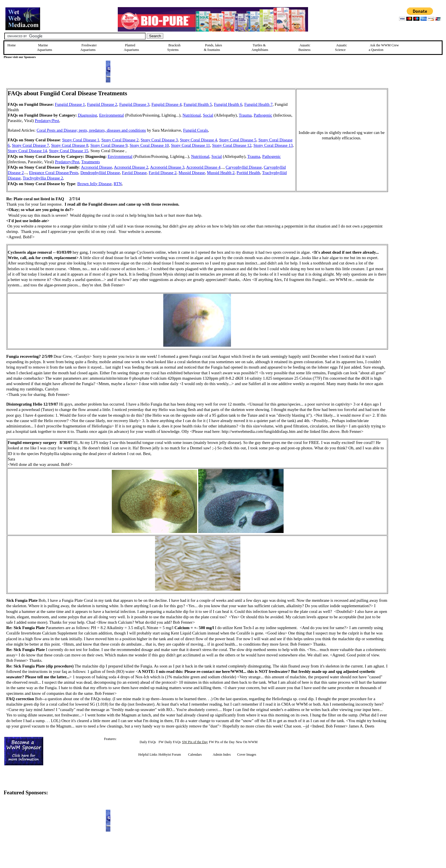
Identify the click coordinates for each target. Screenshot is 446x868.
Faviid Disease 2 (163, 173)
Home (12, 45)
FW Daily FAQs (170, 742)
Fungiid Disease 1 (70, 104)
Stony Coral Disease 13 (273, 145)
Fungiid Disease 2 (102, 104)
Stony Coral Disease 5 (238, 140)
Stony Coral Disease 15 (69, 151)
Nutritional (192, 115)
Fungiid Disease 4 (166, 104)
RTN (118, 184)
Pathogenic (263, 115)
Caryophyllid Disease (244, 167)
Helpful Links (148, 755)
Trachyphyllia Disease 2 (43, 178)
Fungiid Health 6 (228, 104)
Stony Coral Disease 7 (31, 145)
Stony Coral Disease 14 (27, 151)
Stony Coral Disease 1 (81, 140)
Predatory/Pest (47, 121)
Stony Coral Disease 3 (159, 140)
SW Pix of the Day (195, 742)
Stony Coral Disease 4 (199, 140)
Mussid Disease (192, 173)
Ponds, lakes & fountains (213, 47)
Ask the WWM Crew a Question (384, 47)
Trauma (245, 115)
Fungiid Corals (196, 130)
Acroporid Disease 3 (167, 167)
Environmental (111, 115)
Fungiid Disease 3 (134, 104)
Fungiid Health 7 (258, 104)
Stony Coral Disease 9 (109, 145)
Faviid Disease (134, 173)
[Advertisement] (417, 129)
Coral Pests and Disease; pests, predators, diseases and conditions (91, 130)
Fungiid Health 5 (198, 104)
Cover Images (247, 755)
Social (208, 115)
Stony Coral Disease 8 (70, 145)
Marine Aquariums (45, 47)
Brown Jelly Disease (95, 184)
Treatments (91, 162)
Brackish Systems (174, 47)
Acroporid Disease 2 (131, 167)
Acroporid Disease (96, 167)
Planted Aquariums (131, 47)
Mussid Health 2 (221, 173)
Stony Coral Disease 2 (120, 140)
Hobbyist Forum (170, 755)
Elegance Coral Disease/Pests (54, 173)
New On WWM (247, 742)
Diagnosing (87, 115)
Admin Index (222, 755)
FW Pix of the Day (222, 742)
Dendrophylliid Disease (100, 173)
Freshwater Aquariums (89, 47)
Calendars (195, 755)
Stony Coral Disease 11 (190, 145)
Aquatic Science (341, 47)
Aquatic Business (304, 47)
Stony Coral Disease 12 (232, 145)
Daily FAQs (148, 742)
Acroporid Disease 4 (203, 167)
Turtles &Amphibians (260, 47)
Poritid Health (248, 173)
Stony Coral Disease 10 (149, 145)
